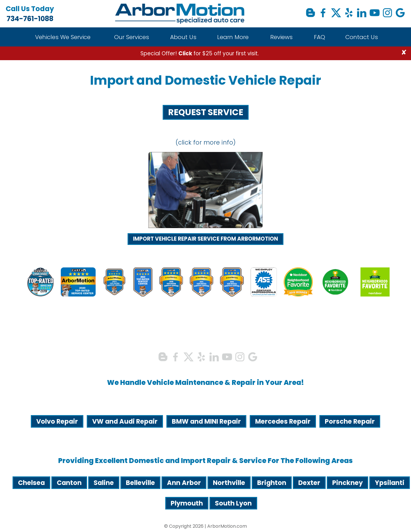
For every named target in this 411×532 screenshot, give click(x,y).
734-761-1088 (30, 14)
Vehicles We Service (63, 37)
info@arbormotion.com (47, 352)
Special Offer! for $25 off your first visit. (200, 53)
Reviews (281, 37)
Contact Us (362, 37)
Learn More (233, 37)
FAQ (320, 37)
